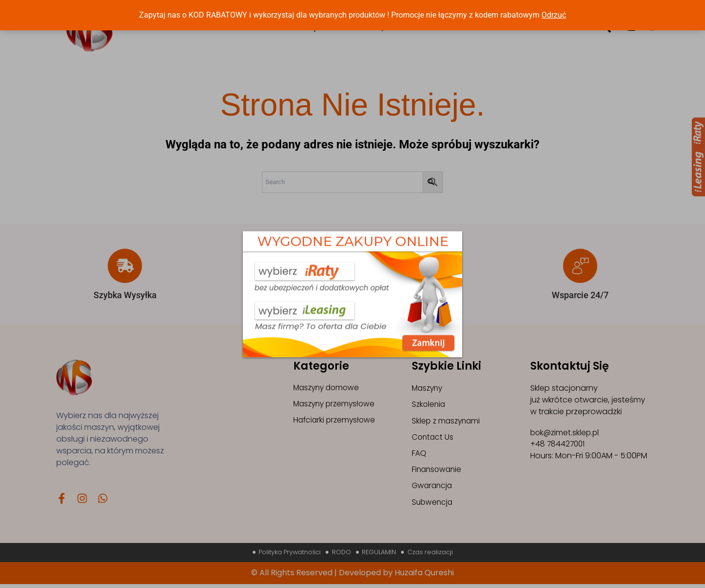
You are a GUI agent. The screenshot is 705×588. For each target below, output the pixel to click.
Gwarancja (433, 488)
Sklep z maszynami (447, 421)
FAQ (419, 455)
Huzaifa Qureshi (424, 576)
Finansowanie (438, 471)
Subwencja (433, 505)
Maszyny (428, 388)
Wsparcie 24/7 (580, 295)
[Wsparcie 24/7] (580, 266)
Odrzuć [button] (554, 15)
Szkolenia (429, 405)
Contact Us (433, 438)
